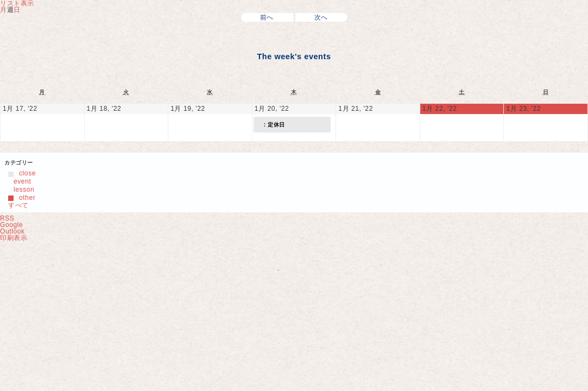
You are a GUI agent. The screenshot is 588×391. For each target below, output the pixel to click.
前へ (267, 17)
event (20, 181)
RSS (7, 218)
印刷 (14, 238)
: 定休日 (271, 125)
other (22, 198)
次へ (321, 17)
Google (11, 225)
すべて (18, 205)
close (22, 173)
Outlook (12, 231)
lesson (21, 190)
